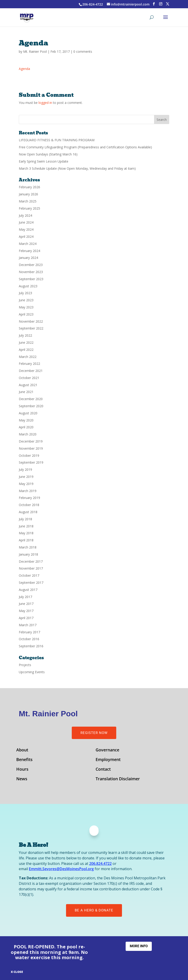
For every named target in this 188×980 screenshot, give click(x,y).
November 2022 (31, 321)
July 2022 (25, 335)
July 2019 (25, 469)
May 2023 (26, 307)
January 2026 (28, 194)
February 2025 (29, 208)
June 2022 (26, 342)
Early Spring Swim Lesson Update (44, 161)
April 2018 (26, 540)
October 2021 (29, 378)
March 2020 (28, 434)
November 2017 (31, 568)
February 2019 (29, 498)
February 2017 (29, 632)
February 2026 (29, 187)
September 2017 (31, 583)
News (22, 779)
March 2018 (28, 547)
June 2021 (26, 392)
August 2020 (28, 413)
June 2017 (26, 604)
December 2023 (31, 265)
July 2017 (25, 597)
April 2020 (26, 427)
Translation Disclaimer (118, 779)
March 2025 (28, 201)
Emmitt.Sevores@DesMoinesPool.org (61, 869)
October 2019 (29, 455)
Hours (22, 770)
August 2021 (28, 385)
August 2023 (28, 286)
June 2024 (26, 222)
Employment (108, 760)
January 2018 (28, 554)
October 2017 (29, 575)
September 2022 (31, 328)
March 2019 (28, 491)
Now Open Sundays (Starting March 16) (48, 154)
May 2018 (26, 533)
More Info (139, 946)
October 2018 (29, 505)
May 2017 (26, 611)
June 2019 (26, 477)
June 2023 (26, 300)
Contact (103, 770)
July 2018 (25, 519)
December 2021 (31, 371)
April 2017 (26, 618)
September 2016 (31, 646)
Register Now (94, 733)
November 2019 (31, 448)
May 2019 (26, 484)
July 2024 (25, 215)
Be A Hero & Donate (94, 910)
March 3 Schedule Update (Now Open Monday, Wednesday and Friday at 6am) (77, 168)
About (22, 750)
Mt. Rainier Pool (35, 51)
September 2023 (31, 279)
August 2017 (28, 590)
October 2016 (29, 639)
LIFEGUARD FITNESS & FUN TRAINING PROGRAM (57, 140)
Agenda (24, 69)
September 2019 (31, 462)
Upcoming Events (32, 672)
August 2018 (28, 512)
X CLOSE (17, 972)
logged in (45, 103)
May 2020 (26, 420)
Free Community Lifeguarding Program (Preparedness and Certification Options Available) (85, 147)
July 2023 (25, 293)
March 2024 (28, 244)
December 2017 (31, 561)
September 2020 (31, 406)
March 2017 (28, 625)
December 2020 (31, 399)
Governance (107, 750)
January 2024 (28, 258)
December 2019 (31, 441)
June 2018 (26, 526)
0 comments (83, 51)
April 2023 (26, 314)
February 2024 (29, 251)
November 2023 (31, 272)
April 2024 (26, 237)
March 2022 (28, 357)
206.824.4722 (100, 864)
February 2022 (29, 364)
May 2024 (26, 229)
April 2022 (26, 350)
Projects (25, 665)
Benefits (24, 760)
